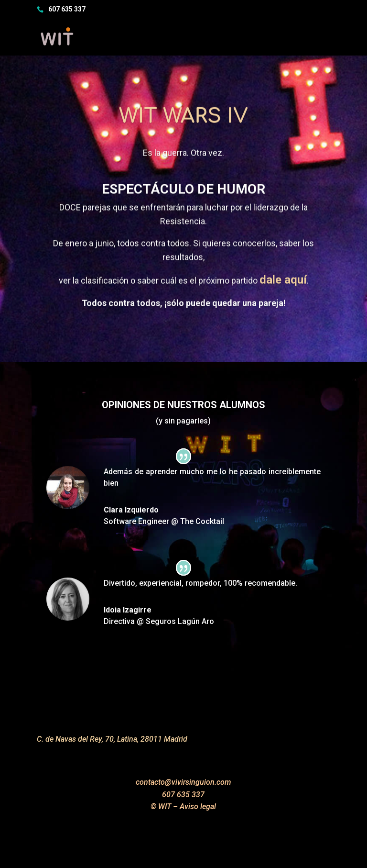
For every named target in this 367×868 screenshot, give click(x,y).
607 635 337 (67, 9)
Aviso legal (198, 807)
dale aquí (283, 288)
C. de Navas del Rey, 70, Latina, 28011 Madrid (112, 739)
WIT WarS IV (183, 124)
